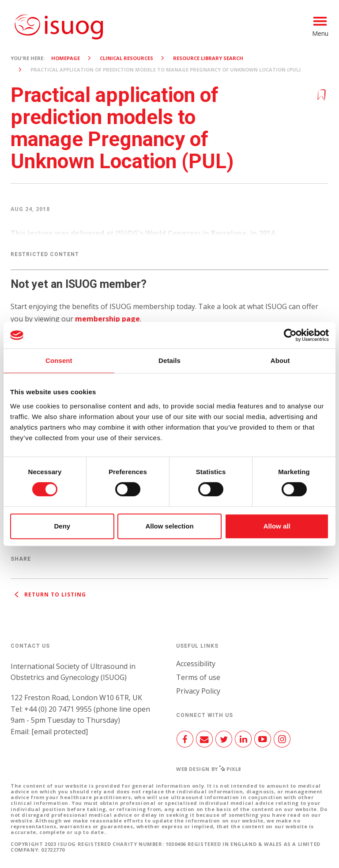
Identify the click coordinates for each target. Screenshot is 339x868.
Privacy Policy (198, 691)
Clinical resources (126, 58)
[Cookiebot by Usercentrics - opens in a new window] (290, 335)
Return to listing (48, 594)
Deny (62, 526)
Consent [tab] (59, 360)
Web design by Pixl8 (209, 769)
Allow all (277, 526)
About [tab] (280, 360)
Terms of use (198, 677)
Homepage (66, 58)
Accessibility (196, 664)
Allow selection (169, 526)
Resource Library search (208, 58)
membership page (107, 319)
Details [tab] (169, 360)
